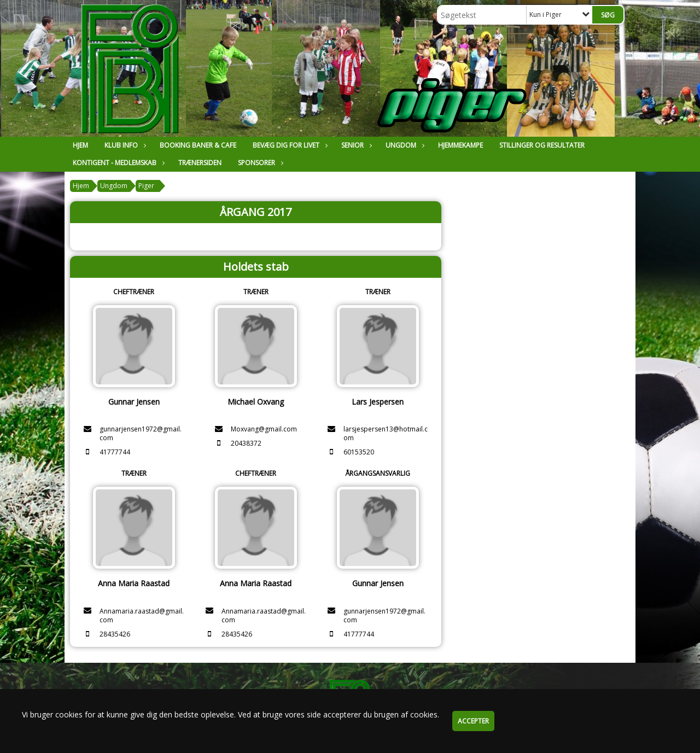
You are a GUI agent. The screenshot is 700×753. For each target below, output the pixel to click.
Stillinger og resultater (542, 145)
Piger (146, 186)
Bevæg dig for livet (289, 145)
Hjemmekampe (460, 145)
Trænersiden (200, 163)
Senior (355, 145)
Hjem (80, 145)
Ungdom (404, 145)
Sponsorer (259, 163)
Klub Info (124, 145)
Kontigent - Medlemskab (117, 163)
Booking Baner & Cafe (198, 145)
